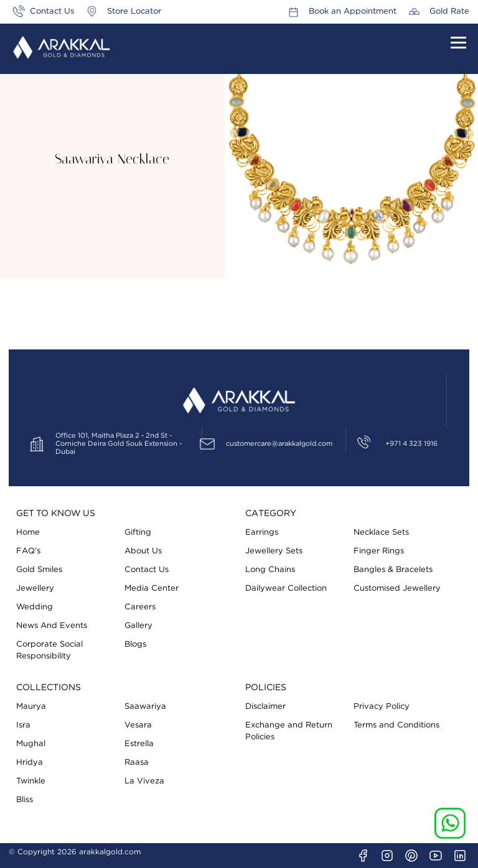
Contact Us (52, 12)
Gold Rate (449, 12)
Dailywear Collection (286, 589)
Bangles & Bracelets (393, 570)
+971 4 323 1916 (411, 444)
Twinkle (31, 781)
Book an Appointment (353, 12)
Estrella (139, 744)
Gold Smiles (39, 570)
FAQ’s (28, 551)
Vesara (138, 725)
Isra (23, 725)
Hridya (30, 763)
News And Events (52, 626)
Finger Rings (379, 551)
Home (28, 533)
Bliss (25, 800)
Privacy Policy (382, 707)
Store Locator (134, 12)
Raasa (137, 763)
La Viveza (144, 781)
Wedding (35, 607)
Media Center (152, 589)
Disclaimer (265, 707)
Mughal (31, 744)
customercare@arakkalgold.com (279, 444)
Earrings (262, 533)
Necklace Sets (381, 533)
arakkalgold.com (110, 852)
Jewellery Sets (274, 551)
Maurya (31, 707)
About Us (143, 551)
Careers (140, 607)
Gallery (138, 626)
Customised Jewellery (397, 589)
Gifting (138, 533)
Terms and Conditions (396, 725)
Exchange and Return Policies (289, 731)
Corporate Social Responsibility (49, 650)
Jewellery (35, 589)
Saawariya (145, 707)
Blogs (135, 644)
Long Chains (270, 570)
